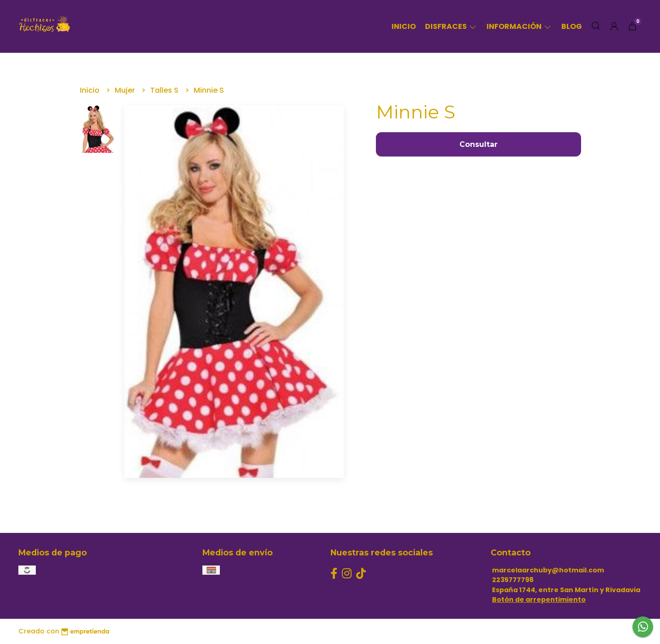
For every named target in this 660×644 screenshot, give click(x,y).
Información (519, 26)
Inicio (404, 26)
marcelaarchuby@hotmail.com (548, 570)
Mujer (126, 90)
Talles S (165, 90)
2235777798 (513, 580)
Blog (572, 26)
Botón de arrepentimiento (539, 599)
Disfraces (451, 26)
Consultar (478, 144)
